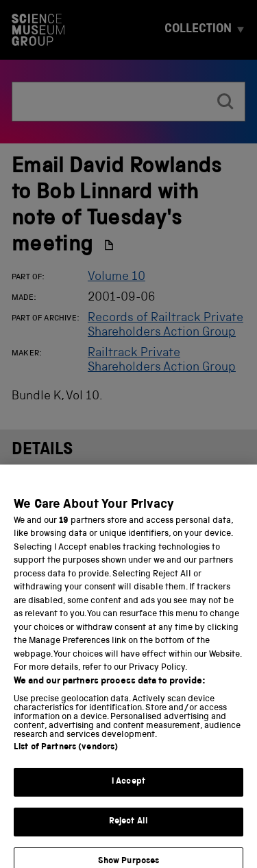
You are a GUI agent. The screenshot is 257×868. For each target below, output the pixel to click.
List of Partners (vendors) (66, 754)
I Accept (128, 789)
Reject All (128, 828)
